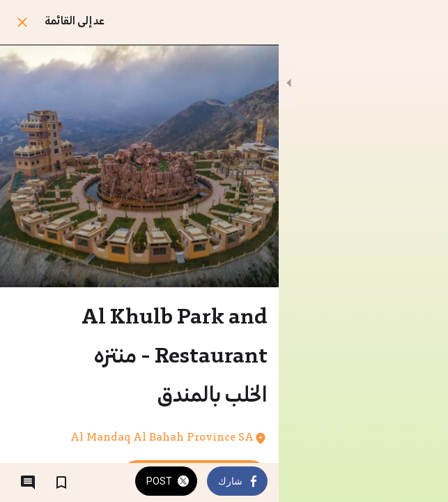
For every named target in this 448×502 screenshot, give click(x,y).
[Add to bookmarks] (61, 482)
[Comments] (28, 482)
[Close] (22, 22)
